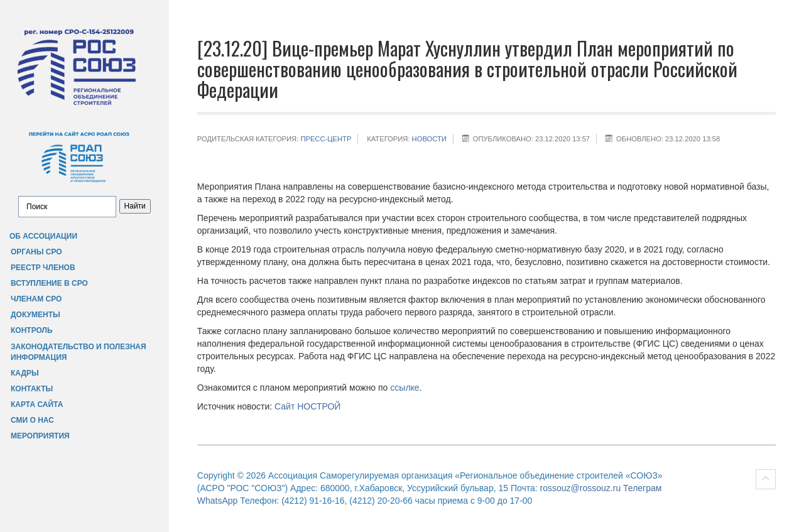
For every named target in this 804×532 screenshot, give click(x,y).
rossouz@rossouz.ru (581, 488)
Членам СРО (36, 299)
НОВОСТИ (429, 139)
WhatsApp (218, 501)
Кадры (25, 373)
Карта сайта (37, 404)
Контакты (32, 389)
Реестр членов (43, 268)
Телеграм (642, 488)
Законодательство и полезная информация (79, 352)
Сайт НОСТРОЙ (307, 406)
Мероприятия (40, 436)
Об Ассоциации (43, 236)
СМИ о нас (32, 420)
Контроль (32, 330)
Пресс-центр (326, 139)
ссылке (405, 388)
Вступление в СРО (49, 283)
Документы (35, 315)
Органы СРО (36, 252)
